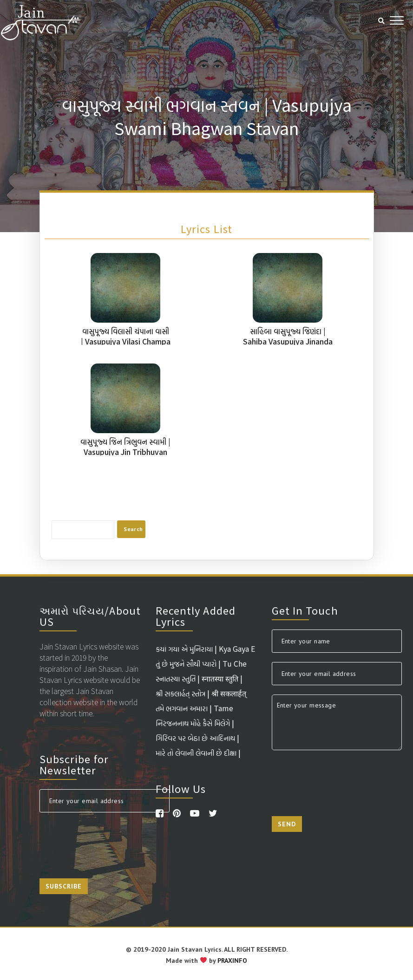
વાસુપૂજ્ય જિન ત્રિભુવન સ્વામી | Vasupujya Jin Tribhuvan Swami (125, 452)
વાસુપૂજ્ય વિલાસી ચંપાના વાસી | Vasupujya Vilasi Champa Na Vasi (126, 341)
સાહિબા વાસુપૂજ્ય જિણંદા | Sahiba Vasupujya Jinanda (288, 336)
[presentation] (110, 840)
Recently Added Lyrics (196, 616)
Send (287, 824)
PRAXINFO (232, 961)
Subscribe (64, 886)
